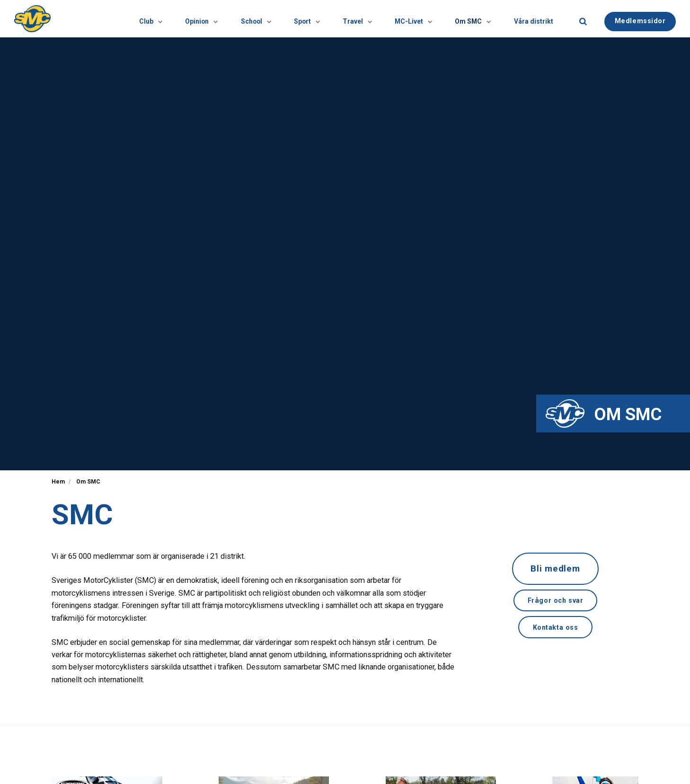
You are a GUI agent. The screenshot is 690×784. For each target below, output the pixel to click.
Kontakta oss (555, 628)
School (210, 19)
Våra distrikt (530, 18)
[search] (583, 19)
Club (88, 19)
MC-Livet (392, 19)
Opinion (147, 19)
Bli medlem (555, 569)
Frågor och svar (555, 601)
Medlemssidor (640, 18)
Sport (269, 19)
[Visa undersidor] (95, 19)
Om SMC (459, 19)
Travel (328, 19)
